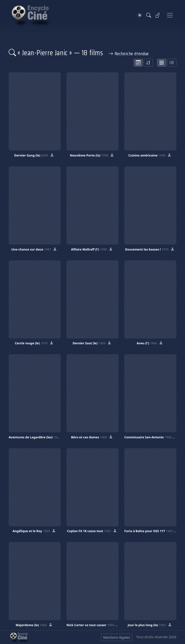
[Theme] (140, 15)
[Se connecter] (158, 15)
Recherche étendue (129, 54)
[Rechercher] (149, 15)
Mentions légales (117, 637)
